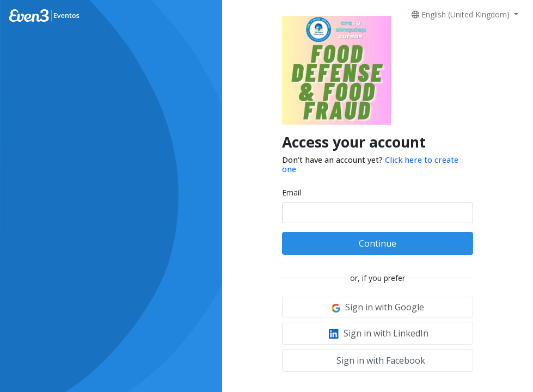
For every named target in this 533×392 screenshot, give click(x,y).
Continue (378, 243)
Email (292, 192)
